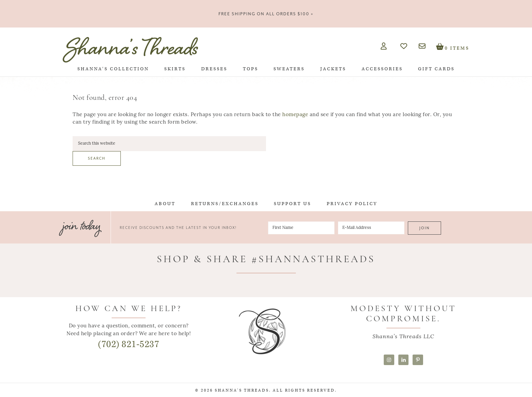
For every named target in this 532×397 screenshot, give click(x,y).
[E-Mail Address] (371, 228)
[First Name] (301, 228)
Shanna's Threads (130, 50)
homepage (295, 115)
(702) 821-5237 (129, 344)
